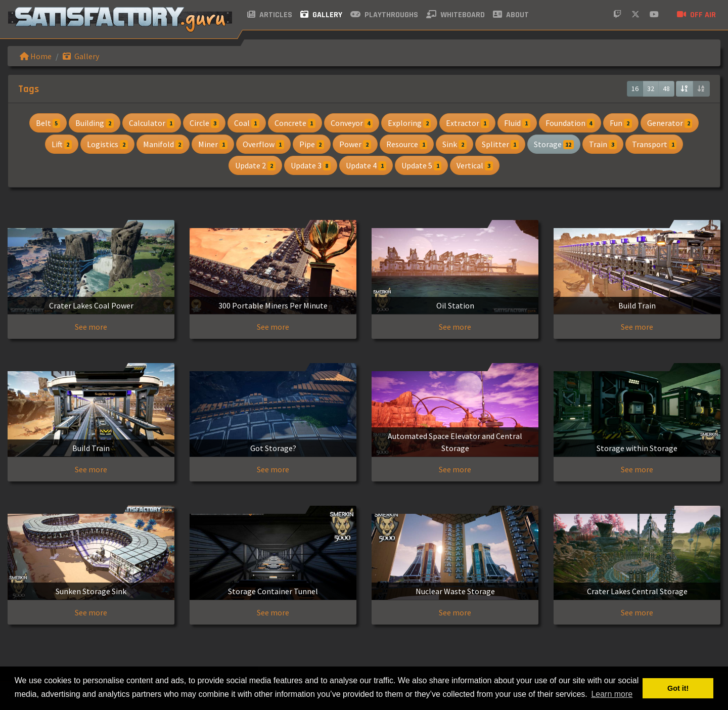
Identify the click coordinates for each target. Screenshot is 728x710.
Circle (204, 123)
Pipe (312, 144)
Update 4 (366, 165)
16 (635, 88)
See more (91, 327)
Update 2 (255, 165)
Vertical (475, 165)
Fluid (517, 123)
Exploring (409, 123)
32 (651, 88)
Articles (270, 15)
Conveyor (352, 123)
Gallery (321, 15)
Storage (554, 144)
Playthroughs (384, 15)
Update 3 (311, 165)
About (511, 15)
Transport (654, 144)
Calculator (152, 123)
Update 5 (422, 165)
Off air (696, 15)
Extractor (467, 123)
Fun (621, 123)
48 (666, 88)
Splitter (500, 144)
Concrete (295, 123)
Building (95, 123)
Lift (62, 144)
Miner (213, 144)
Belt (48, 123)
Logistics (107, 144)
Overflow (263, 144)
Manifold (163, 144)
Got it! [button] (678, 688)
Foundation (570, 123)
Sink (454, 144)
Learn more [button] (612, 694)
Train (603, 144)
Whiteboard (456, 15)
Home (36, 56)
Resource (407, 144)
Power (355, 144)
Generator (670, 123)
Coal (247, 123)
